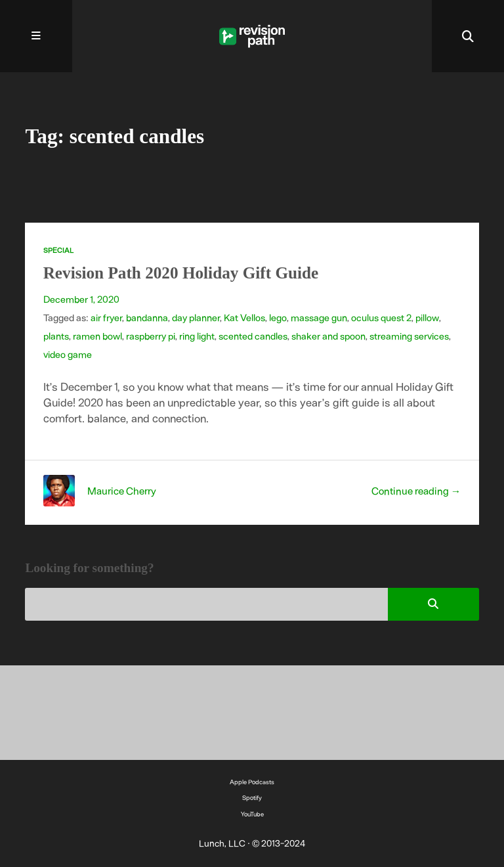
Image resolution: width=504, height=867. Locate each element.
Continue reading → (416, 490)
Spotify (252, 797)
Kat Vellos (244, 317)
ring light (197, 336)
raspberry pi (151, 336)
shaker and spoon (328, 336)
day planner (196, 317)
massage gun (319, 317)
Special (58, 250)
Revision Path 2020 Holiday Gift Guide (181, 273)
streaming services (409, 336)
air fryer (106, 317)
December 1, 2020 (81, 299)
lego (278, 317)
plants (56, 336)
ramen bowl (97, 336)
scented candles (253, 336)
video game (68, 354)
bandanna (147, 317)
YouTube (252, 814)
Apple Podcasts (252, 782)
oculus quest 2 (381, 317)
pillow (427, 317)
